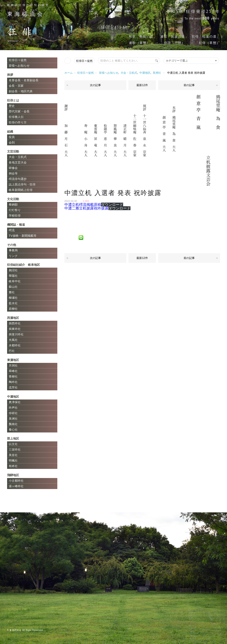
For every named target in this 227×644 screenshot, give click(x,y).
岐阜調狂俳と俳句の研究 (28, 5)
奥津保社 (15, 402)
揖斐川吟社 (16, 334)
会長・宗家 (16, 86)
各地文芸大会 (18, 162)
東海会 (26, 14)
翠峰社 (13, 371)
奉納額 (13, 205)
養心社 (13, 430)
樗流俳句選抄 (18, 179)
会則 (12, 143)
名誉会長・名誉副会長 (24, 80)
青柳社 (13, 376)
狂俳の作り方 (18, 122)
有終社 (13, 466)
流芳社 (13, 387)
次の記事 (95, 85)
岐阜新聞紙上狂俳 (21, 190)
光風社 (13, 340)
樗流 (12, 230)
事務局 (13, 250)
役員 (12, 137)
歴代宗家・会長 (19, 111)
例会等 (13, 173)
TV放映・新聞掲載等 (23, 236)
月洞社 (13, 365)
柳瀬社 (13, 298)
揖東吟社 (15, 329)
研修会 (13, 168)
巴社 (12, 351)
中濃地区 (145, 73)
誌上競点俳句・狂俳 (22, 184)
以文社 (13, 444)
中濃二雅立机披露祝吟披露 (86, 208)
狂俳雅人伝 (16, 117)
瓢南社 (13, 424)
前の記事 (189, 85)
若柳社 (13, 309)
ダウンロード (112, 205)
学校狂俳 (15, 216)
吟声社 (13, 408)
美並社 (13, 455)
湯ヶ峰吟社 (16, 486)
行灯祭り (15, 210)
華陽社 (13, 276)
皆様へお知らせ (109, 73)
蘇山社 (13, 287)
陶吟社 (13, 382)
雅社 (12, 292)
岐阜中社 (15, 281)
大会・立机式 (129, 73)
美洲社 (157, 73)
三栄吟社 (15, 450)
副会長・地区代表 (21, 91)
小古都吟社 (16, 481)
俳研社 (13, 413)
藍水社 (13, 303)
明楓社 (13, 461)
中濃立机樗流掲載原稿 (83, 205)
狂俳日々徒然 (84, 61)
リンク (13, 256)
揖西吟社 (15, 323)
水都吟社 (15, 345)
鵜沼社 (13, 270)
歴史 (12, 106)
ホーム (69, 73)
